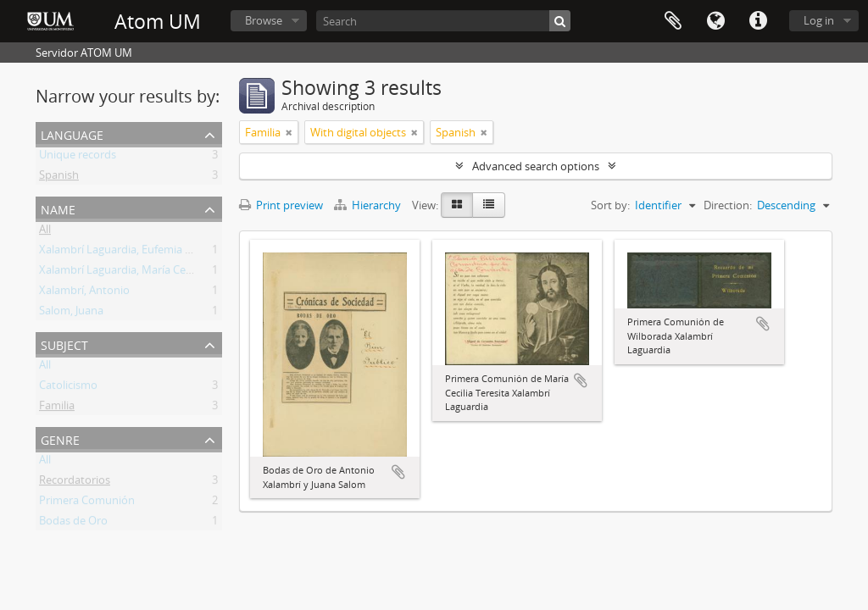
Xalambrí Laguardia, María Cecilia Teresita (143, 273)
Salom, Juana (71, 313)
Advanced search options (536, 166)
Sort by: (610, 205)
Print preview (281, 205)
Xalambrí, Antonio (84, 293)
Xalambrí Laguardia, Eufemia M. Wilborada (145, 252)
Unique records (78, 158)
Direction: (728, 205)
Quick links (758, 21)
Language (715, 21)
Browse (264, 20)
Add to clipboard (398, 472)
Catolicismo (68, 388)
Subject (64, 344)
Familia (57, 408)
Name (58, 208)
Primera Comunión (87, 503)
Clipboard (673, 21)
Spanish (59, 178)
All (45, 232)
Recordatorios (75, 483)
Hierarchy (369, 205)
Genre (60, 438)
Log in (819, 20)
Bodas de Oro (73, 524)
